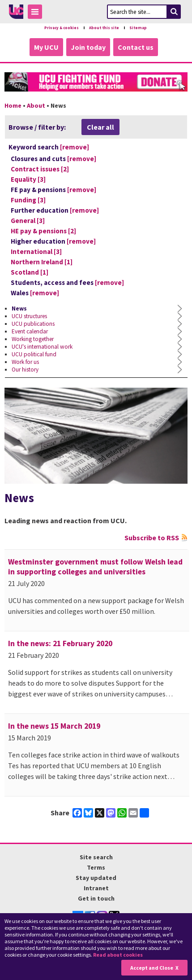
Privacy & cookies (62, 28)
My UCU (46, 47)
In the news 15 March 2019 (54, 726)
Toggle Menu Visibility (37, 13)
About (36, 105)
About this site (104, 28)
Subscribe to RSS (152, 538)
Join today (88, 47)
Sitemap (138, 28)
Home (13, 105)
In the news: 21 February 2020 (60, 643)
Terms (96, 867)
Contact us (136, 47)
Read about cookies (118, 955)
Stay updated (96, 878)
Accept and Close (152, 968)
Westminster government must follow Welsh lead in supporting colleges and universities (95, 567)
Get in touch (96, 898)
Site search (96, 857)
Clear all (100, 127)
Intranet (96, 888)
